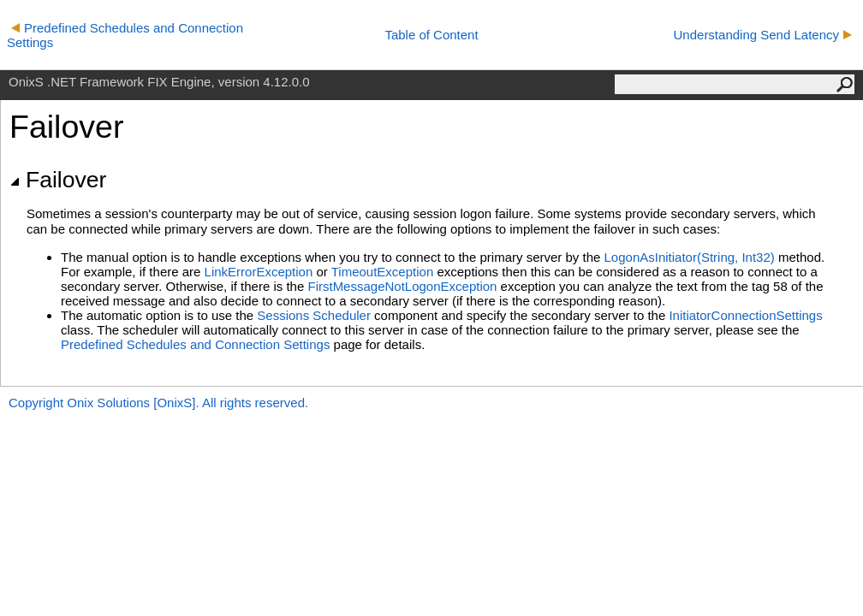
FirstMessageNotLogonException (402, 286)
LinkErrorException (259, 272)
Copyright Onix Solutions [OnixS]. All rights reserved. (158, 403)
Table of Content (431, 35)
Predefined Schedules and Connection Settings (195, 344)
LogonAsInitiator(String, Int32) (690, 257)
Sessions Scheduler (314, 315)
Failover (58, 180)
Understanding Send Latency (763, 35)
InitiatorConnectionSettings (745, 315)
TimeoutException (383, 272)
